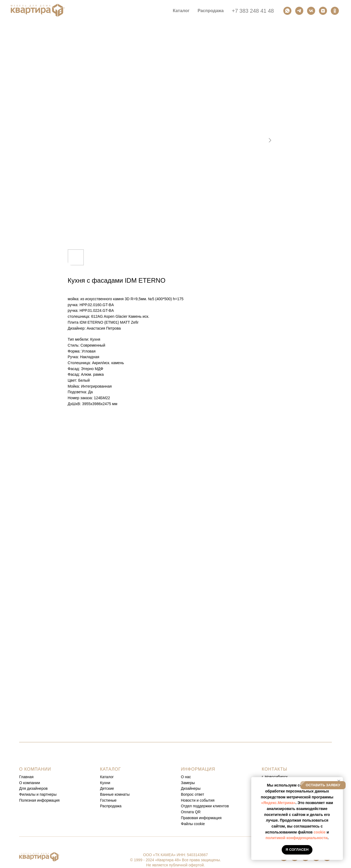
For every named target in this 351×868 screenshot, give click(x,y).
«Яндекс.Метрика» (278, 803)
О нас (186, 777)
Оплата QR (191, 812)
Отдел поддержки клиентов (205, 806)
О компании (30, 783)
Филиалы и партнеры (38, 794)
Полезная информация (39, 800)
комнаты (122, 794)
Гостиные (108, 800)
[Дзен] (323, 11)
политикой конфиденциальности (297, 838)
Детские (107, 788)
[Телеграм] (299, 11)
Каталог (107, 777)
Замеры (188, 783)
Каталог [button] (181, 11)
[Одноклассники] (335, 11)
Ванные (107, 794)
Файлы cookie (193, 824)
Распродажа (211, 11)
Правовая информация (201, 818)
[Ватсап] (287, 11)
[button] (323, 785)
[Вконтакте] (311, 11)
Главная (26, 777)
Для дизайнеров (33, 788)
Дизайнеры (191, 788)
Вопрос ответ (192, 794)
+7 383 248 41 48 (253, 11)
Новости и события (198, 800)
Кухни (105, 783)
